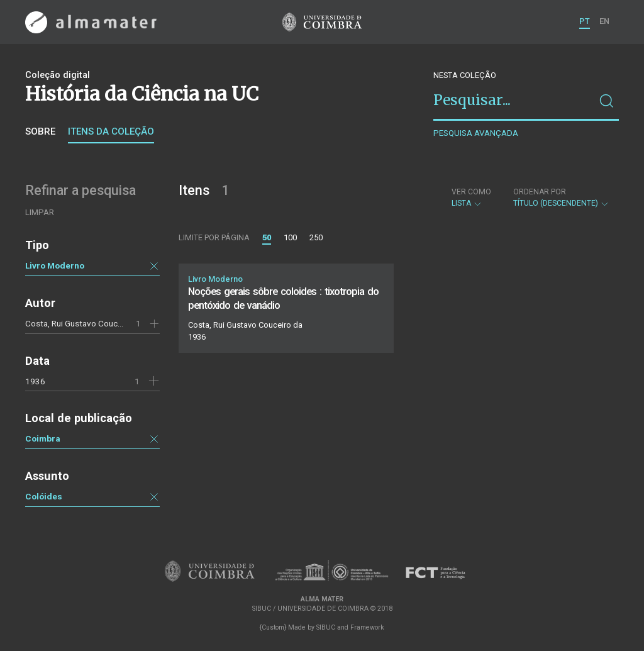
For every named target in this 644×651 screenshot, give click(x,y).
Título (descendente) (561, 198)
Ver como (471, 192)
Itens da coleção (111, 131)
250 (316, 237)
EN (604, 21)
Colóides (44, 496)
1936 (35, 381)
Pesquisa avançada (476, 133)
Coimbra (43, 438)
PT (585, 21)
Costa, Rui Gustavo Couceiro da (84, 323)
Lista (471, 198)
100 (290, 237)
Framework (367, 627)
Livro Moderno (55, 265)
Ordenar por (540, 192)
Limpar (40, 212)
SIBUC (326, 627)
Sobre (40, 131)
